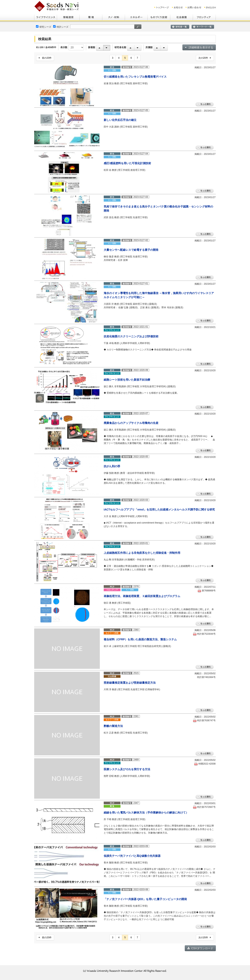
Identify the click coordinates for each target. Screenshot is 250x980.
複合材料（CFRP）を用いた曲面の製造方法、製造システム (140, 639)
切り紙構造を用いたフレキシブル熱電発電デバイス (135, 77)
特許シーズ (61, 27)
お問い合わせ (194, 7)
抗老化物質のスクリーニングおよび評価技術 (131, 336)
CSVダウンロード (200, 948)
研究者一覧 (180, 27)
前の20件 (45, 58)
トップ (162, 7)
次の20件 (205, 58)
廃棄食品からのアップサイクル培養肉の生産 (131, 423)
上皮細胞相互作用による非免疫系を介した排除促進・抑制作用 (142, 553)
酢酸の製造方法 (113, 726)
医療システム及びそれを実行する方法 (127, 769)
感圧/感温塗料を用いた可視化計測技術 (127, 163)
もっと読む (205, 104)
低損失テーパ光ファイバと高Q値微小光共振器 (132, 856)
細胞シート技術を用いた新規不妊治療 (127, 380)
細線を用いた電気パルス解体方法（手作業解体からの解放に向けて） (146, 813)
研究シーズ (44, 27)
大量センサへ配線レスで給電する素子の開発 (131, 250)
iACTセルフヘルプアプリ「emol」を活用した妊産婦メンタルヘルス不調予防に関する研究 (159, 509)
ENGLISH (210, 7)
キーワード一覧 (203, 27)
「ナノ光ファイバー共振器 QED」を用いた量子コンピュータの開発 (145, 899)
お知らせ (177, 7)
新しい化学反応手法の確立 (120, 120)
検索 (138, 27)
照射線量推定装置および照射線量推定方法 (130, 683)
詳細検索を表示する (199, 47)
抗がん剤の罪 (112, 466)
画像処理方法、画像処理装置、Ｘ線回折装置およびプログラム (142, 596)
